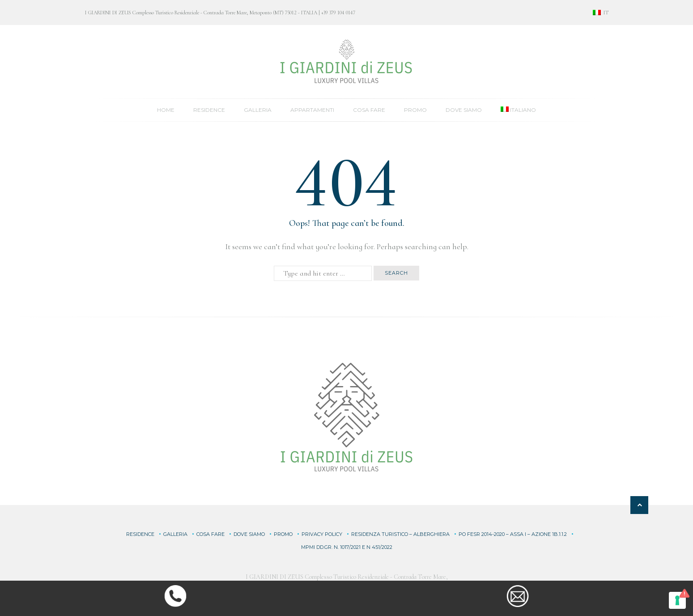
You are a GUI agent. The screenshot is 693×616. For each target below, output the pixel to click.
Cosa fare (369, 110)
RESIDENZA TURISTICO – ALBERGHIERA (400, 534)
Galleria (258, 110)
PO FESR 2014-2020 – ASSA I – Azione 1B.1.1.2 (513, 534)
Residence (209, 110)
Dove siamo (464, 110)
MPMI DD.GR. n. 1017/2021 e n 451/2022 (347, 547)
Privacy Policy (322, 534)
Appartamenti (312, 110)
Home (166, 110)
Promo (415, 110)
